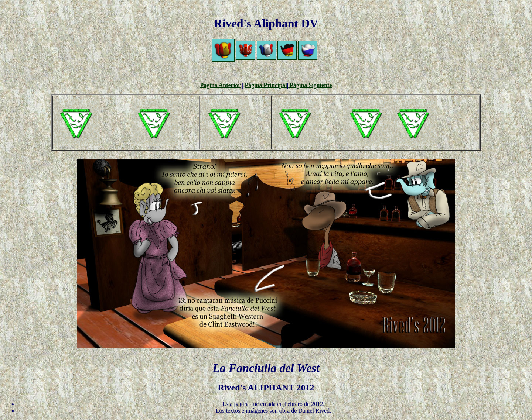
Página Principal (266, 85)
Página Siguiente (310, 85)
